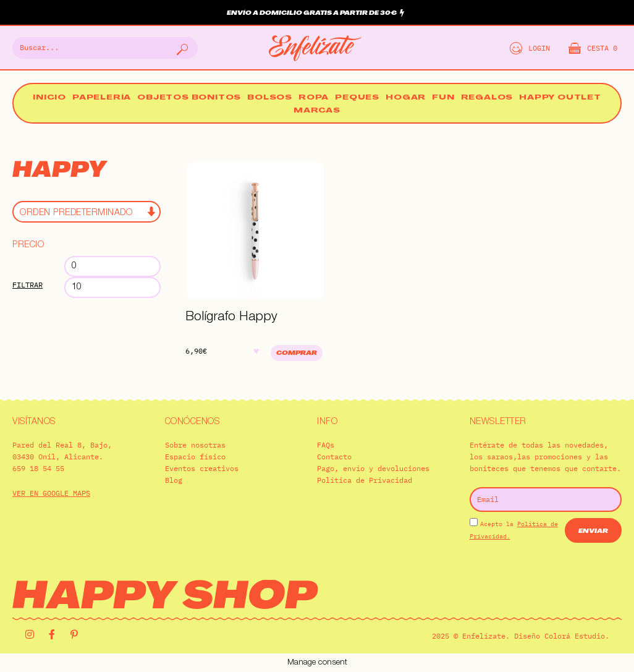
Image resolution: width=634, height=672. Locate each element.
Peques (357, 98)
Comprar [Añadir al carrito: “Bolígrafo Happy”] (297, 353)
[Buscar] (181, 48)
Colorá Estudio (575, 636)
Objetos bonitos (189, 98)
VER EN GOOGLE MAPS (51, 493)
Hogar (406, 98)
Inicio (49, 98)
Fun (443, 98)
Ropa (314, 98)
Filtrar (27, 285)
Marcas (317, 111)
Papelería (102, 98)
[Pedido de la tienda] (87, 212)
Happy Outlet (560, 98)
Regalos (487, 98)
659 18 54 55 (38, 468)
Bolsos (270, 98)
